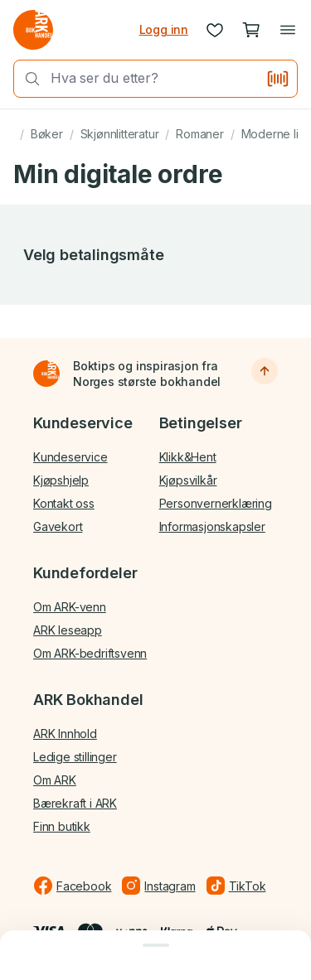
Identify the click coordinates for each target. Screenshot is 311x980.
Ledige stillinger (75, 757)
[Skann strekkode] (278, 79)
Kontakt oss (64, 503)
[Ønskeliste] (215, 30)
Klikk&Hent (188, 457)
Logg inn (164, 29)
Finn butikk (62, 826)
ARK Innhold (65, 734)
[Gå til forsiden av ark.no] (33, 30)
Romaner (200, 134)
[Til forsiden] (46, 374)
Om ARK (55, 780)
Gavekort (58, 526)
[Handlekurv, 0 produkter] (251, 30)
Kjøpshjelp (61, 480)
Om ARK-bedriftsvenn (90, 653)
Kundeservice (70, 457)
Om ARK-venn (70, 607)
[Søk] (27, 79)
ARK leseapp (68, 630)
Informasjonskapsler (212, 526)
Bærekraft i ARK (75, 803)
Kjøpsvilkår (188, 480)
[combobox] (153, 78)
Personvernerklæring (216, 503)
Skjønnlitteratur (120, 134)
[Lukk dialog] (155, 945)
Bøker (47, 134)
